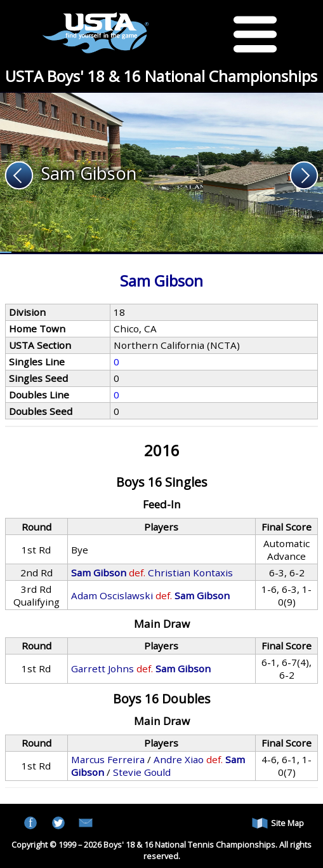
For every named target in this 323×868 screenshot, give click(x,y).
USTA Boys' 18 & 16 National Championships (161, 76)
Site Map (278, 823)
